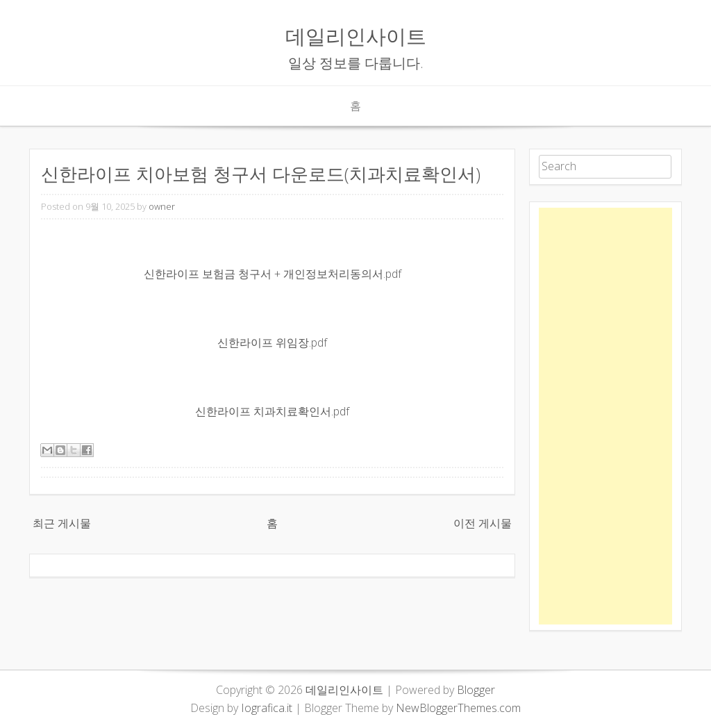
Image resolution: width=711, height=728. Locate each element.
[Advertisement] (605, 416)
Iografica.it (267, 708)
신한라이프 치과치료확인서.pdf (272, 411)
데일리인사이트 (356, 36)
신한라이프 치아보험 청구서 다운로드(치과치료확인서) (261, 174)
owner (162, 206)
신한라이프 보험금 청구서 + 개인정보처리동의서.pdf (273, 274)
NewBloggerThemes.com (458, 708)
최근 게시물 (62, 523)
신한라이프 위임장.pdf (272, 342)
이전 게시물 (483, 523)
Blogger (476, 690)
